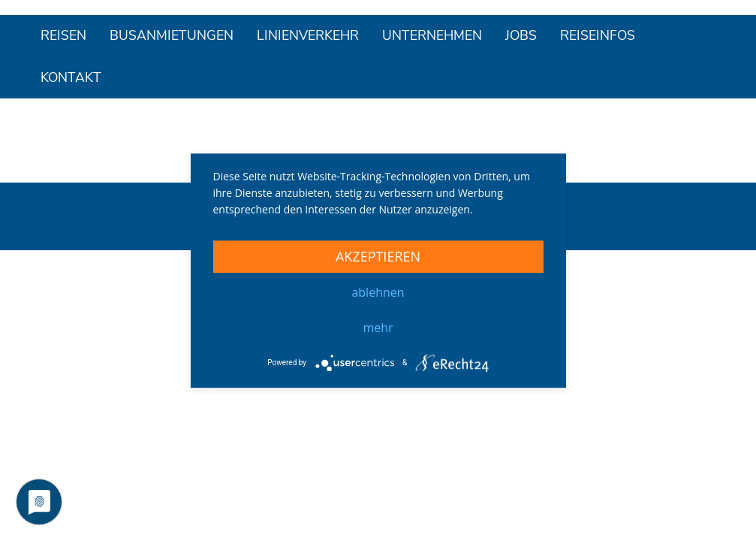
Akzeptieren (378, 256)
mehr (378, 328)
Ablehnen (378, 292)
